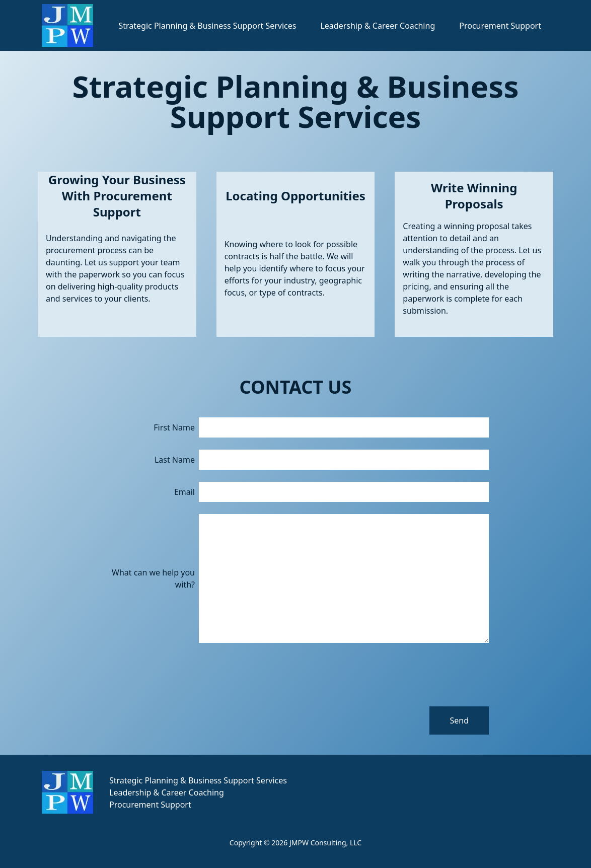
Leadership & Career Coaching (378, 26)
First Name (174, 427)
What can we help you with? (153, 578)
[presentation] (412, 675)
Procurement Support (500, 26)
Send (459, 720)
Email (184, 492)
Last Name (175, 460)
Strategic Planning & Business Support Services (207, 26)
